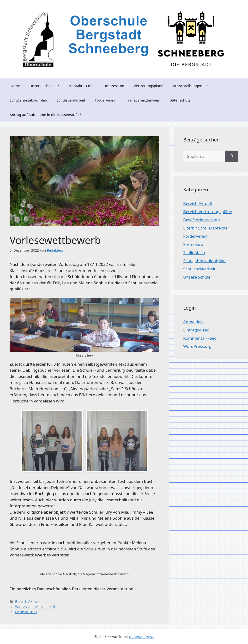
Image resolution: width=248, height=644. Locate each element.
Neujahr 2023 (26, 612)
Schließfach (194, 252)
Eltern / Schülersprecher (206, 228)
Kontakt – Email (82, 86)
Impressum (115, 86)
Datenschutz (180, 100)
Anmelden (193, 322)
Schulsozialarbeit (71, 100)
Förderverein (106, 100)
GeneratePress (141, 637)
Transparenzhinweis (143, 100)
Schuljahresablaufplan (28, 100)
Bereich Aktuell (27, 602)
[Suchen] (232, 156)
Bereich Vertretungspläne (208, 212)
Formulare (193, 244)
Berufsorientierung (202, 220)
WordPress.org (197, 346)
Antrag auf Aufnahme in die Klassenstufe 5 (46, 115)
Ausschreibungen (193, 86)
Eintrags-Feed (196, 330)
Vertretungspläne (148, 86)
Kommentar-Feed (200, 338)
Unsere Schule (47, 86)
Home (15, 86)
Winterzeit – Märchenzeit (35, 607)
